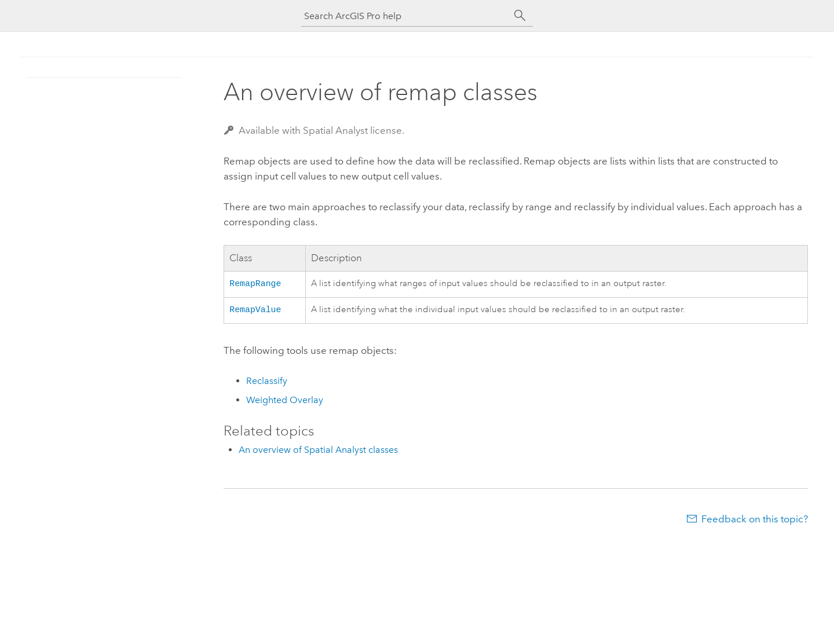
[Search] (520, 16)
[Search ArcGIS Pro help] (405, 16)
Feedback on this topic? (755, 521)
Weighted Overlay (285, 402)
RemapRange (255, 284)
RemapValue (255, 311)
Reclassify (267, 383)
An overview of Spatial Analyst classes (318, 452)
